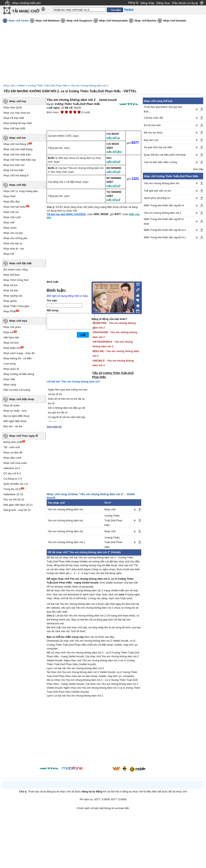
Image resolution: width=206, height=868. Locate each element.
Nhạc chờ (9, 86)
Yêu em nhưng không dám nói (65, 509)
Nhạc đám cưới (12, 458)
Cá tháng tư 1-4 (13, 479)
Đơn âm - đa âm (13, 426)
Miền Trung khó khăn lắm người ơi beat (164, 221)
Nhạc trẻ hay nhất (14, 118)
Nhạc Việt (9, 379)
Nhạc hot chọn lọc (14, 165)
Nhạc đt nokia (11, 405)
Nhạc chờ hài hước (15, 207)
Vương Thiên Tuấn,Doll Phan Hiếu (48, 86)
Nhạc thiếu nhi (12, 348)
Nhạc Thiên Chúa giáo (16, 306)
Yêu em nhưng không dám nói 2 (89, 86)
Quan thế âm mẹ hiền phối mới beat (165, 155)
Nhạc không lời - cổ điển (18, 358)
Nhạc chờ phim (12, 327)
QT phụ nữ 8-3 (12, 473)
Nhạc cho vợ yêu (13, 233)
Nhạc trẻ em (10, 285)
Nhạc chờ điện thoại (22, 399)
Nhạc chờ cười (12, 217)
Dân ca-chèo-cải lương (17, 390)
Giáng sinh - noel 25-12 (17, 510)
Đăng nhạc (163, 3)
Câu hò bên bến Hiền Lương (160, 162)
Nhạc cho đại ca (13, 243)
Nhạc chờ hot (18, 138)
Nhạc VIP (9, 254)
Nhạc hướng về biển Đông (19, 374)
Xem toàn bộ (54, 427)
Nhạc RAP (9, 196)
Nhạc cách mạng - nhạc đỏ (19, 353)
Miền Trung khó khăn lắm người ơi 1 (165, 237)
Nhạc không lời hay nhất (18, 123)
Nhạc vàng (10, 385)
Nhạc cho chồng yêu (15, 238)
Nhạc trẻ (8, 332)
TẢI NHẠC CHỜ (26, 11)
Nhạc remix (10, 228)
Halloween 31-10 (13, 494)
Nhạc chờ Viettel (19, 21)
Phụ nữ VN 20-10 (14, 500)
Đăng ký (133, 3)
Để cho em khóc (153, 133)
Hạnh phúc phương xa (157, 198)
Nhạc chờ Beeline (145, 21)
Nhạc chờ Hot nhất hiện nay (20, 160)
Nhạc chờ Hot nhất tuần (17, 155)
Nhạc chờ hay (18, 101)
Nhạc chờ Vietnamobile (114, 21)
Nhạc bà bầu (11, 290)
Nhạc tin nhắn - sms (15, 411)
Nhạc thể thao (12, 275)
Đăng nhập (148, 3)
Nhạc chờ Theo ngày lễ (23, 436)
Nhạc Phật (9, 311)
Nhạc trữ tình (11, 343)
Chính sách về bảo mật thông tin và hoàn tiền (103, 808)
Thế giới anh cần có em (157, 191)
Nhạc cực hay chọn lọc (17, 113)
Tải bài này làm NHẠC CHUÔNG (66, 214)
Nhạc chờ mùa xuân (15, 463)
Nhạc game (10, 301)
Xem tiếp (198, 169)
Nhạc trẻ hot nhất (13, 170)
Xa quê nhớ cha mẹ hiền (158, 147)
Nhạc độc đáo (12, 202)
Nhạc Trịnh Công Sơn (16, 280)
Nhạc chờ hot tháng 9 (16, 144)
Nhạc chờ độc (18, 185)
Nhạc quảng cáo (13, 296)
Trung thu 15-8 (12, 489)
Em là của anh (152, 125)
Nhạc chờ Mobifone (48, 21)
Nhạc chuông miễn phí (26, 3)
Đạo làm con (151, 140)
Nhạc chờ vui (11, 212)
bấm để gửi (113, 162)
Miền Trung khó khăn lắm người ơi (164, 205)
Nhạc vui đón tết (13, 452)
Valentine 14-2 (12, 468)
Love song (9, 364)
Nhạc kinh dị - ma (14, 249)
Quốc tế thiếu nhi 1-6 (16, 484)
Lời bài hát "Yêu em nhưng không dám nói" (74, 382)
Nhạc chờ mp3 (18, 321)
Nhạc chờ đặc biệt (20, 263)
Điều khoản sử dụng (185, 3)
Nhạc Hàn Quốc (13, 107)
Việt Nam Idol (11, 337)
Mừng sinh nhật (12, 442)
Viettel (21, 86)
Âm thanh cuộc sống (15, 270)
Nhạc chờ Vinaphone (79, 21)
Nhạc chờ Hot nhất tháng (18, 149)
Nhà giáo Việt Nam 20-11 (18, 505)
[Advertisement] (94, 732)
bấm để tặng (114, 152)
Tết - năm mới (12, 447)
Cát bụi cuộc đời (153, 118)
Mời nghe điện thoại (15, 421)
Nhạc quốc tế (11, 369)
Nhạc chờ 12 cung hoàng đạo (21, 191)
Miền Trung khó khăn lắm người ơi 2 (165, 230)
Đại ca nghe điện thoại (16, 416)
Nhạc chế (9, 222)
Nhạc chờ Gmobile (175, 21)
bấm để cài (113, 138)
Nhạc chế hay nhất (14, 128)
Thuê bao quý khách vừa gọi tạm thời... (163, 109)
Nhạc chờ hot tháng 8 (16, 175)
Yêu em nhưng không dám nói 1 (66, 542)
